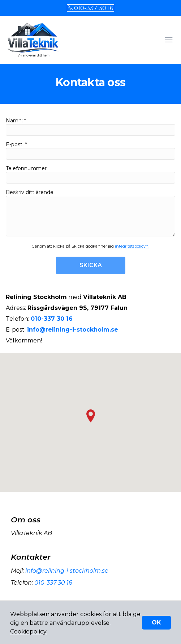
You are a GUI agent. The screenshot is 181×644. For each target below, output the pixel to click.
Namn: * (90, 127)
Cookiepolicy (28, 632)
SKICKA (91, 265)
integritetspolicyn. (132, 246)
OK (156, 622)
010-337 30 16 (90, 8)
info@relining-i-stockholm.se (66, 571)
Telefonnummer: (90, 174)
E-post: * (90, 150)
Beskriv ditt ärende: (90, 213)
